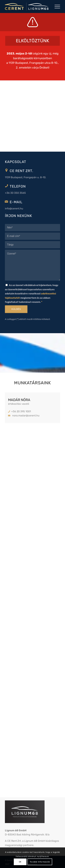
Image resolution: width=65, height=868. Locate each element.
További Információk (40, 862)
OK (20, 862)
